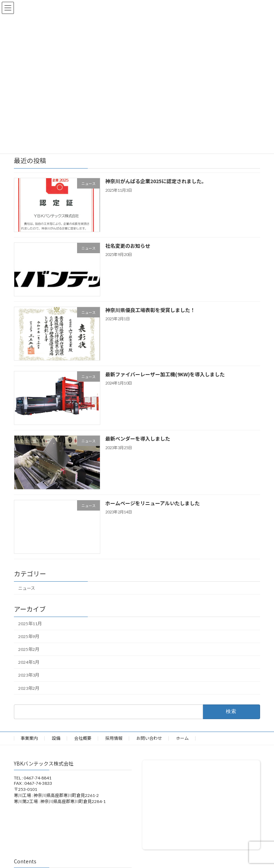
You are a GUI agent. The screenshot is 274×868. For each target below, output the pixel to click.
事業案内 (29, 738)
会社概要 (83, 738)
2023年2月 (29, 688)
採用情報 (114, 738)
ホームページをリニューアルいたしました (153, 503)
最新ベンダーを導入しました (138, 439)
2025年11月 (30, 624)
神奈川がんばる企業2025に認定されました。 (156, 181)
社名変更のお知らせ (128, 246)
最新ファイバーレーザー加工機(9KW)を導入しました (165, 374)
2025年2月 (29, 649)
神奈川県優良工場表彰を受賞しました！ (150, 310)
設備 (56, 738)
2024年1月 (29, 663)
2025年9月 (29, 636)
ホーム (182, 738)
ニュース (27, 588)
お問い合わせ (149, 738)
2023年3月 (29, 675)
